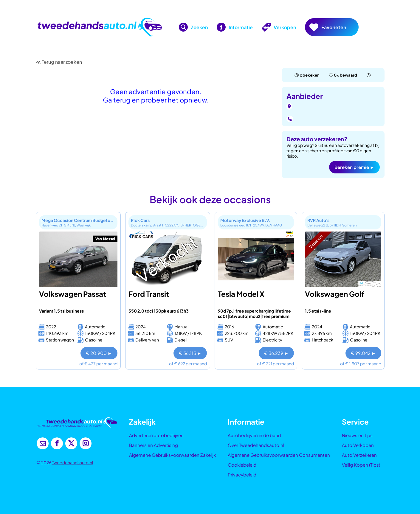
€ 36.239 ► (276, 353)
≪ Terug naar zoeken (59, 62)
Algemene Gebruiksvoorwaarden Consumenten (279, 455)
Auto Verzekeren (359, 455)
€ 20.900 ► (99, 353)
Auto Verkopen (358, 445)
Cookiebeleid (242, 465)
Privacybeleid (242, 475)
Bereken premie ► (354, 167)
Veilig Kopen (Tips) (361, 465)
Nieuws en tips (357, 435)
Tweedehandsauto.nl (72, 462)
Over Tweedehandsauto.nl (256, 445)
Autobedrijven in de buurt (255, 435)
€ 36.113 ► (190, 353)
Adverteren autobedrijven (156, 435)
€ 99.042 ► (363, 353)
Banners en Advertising (154, 445)
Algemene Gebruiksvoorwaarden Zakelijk (172, 455)
